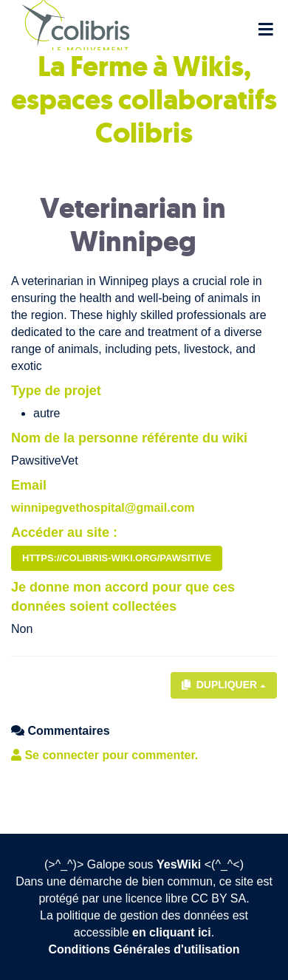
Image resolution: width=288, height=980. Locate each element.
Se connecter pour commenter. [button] (104, 755)
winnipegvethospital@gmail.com (103, 508)
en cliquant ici (172, 932)
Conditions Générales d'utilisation (144, 949)
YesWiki (179, 864)
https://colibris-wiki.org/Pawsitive (117, 558)
